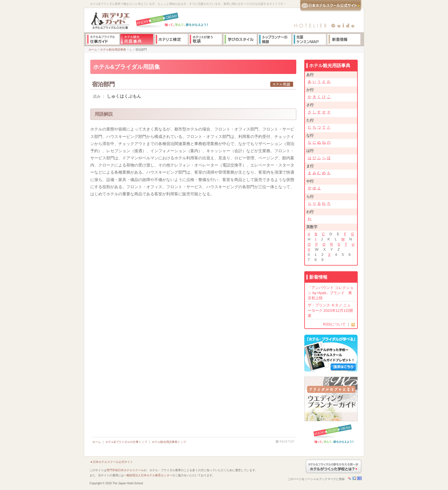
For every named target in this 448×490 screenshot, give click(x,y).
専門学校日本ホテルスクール (125, 470)
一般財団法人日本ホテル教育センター (148, 475)
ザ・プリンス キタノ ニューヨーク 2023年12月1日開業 (330, 310)
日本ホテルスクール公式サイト (113, 462)
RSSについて (334, 324)
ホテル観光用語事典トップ (169, 442)
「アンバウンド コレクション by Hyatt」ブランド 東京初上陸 (331, 293)
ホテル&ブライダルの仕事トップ (126, 442)
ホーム (93, 50)
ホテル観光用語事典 (113, 50)
